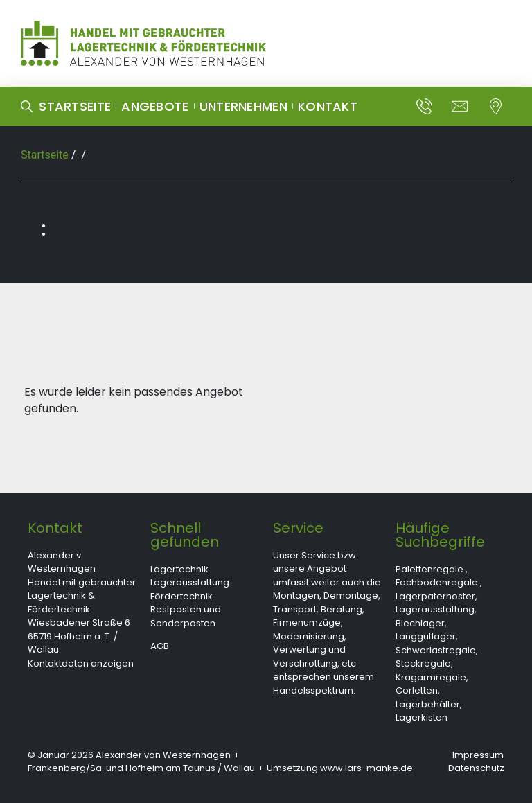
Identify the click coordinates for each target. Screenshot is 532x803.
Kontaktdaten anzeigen (81, 663)
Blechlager (420, 623)
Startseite (45, 155)
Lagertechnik (179, 569)
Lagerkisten (422, 717)
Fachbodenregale (437, 582)
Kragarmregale (431, 677)
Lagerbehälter (428, 704)
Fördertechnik (181, 596)
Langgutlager (426, 636)
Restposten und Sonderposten (186, 616)
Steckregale (423, 663)
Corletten (417, 690)
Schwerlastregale (436, 650)
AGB (160, 646)
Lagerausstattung (190, 582)
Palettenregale (429, 569)
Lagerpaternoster (435, 596)
